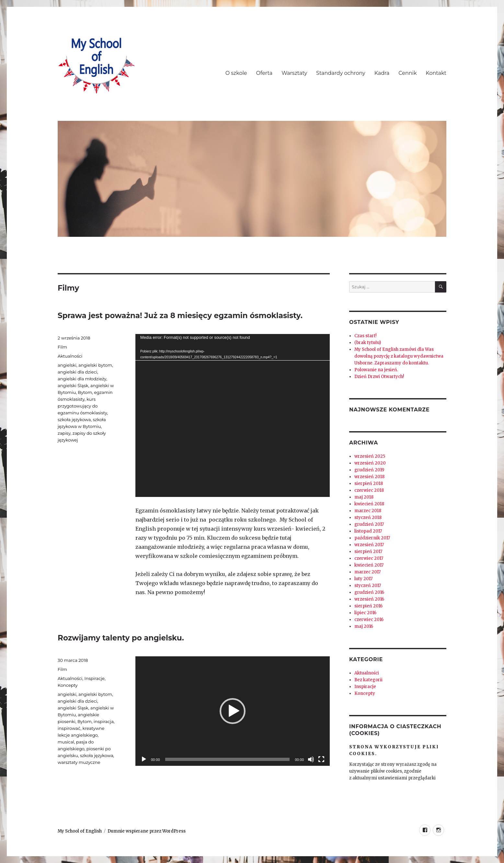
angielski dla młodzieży (82, 379)
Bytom (85, 392)
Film (62, 347)
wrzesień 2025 (370, 456)
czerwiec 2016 (369, 620)
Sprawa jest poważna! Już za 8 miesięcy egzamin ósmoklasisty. (180, 316)
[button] (233, 711)
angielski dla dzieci (77, 372)
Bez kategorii (368, 680)
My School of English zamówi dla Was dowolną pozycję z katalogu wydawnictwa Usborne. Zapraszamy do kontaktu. (399, 356)
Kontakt (436, 73)
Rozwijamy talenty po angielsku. (121, 638)
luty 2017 (363, 579)
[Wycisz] (311, 759)
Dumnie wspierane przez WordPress (147, 831)
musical (66, 742)
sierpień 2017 (368, 552)
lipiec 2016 (365, 613)
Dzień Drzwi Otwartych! (379, 377)
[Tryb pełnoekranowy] (321, 759)
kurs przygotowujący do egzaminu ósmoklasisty (82, 406)
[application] (233, 415)
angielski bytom (95, 365)
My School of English (80, 831)
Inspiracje (94, 678)
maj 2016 (364, 626)
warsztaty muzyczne (79, 762)
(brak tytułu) (368, 343)
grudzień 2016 (369, 592)
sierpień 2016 (368, 606)
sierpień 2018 (369, 483)
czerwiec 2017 (369, 558)
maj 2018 (364, 497)
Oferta (264, 73)
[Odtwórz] (144, 759)
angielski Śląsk (73, 385)
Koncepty (68, 685)
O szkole (236, 73)
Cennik (407, 73)
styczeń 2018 (368, 518)
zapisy (64, 433)
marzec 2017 (367, 572)
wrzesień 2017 (369, 545)
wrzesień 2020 (370, 463)
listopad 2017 (368, 531)
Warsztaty (294, 73)
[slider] (228, 759)
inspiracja (104, 721)
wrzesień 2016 (369, 599)
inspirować (69, 728)
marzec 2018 (368, 511)
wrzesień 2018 (369, 477)
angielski (67, 365)
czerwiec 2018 (369, 490)
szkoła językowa (74, 420)
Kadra (382, 73)
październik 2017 (372, 538)
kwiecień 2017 (369, 565)
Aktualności (70, 356)
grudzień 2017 (369, 524)
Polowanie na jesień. (376, 370)
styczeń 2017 (368, 586)
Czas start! (365, 336)
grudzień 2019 (369, 470)
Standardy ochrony (341, 73)
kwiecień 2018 (369, 504)
